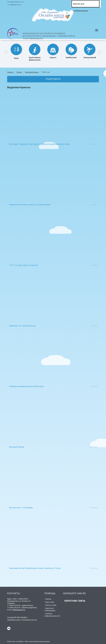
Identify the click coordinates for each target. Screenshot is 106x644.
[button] (6, 52)
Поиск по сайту (51, 605)
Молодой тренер (16, 447)
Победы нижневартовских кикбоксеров (26, 386)
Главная (10, 72)
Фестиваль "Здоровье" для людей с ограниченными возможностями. (39, 144)
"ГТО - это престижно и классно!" (24, 265)
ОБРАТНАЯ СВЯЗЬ (75, 601)
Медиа (19, 72)
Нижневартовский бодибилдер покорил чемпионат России (35, 568)
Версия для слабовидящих (81, 5)
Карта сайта (50, 602)
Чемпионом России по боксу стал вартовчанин (30, 205)
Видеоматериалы (32, 72)
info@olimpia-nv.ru (19, 610)
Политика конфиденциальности (52, 615)
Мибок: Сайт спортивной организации (34, 641)
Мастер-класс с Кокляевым (21, 508)
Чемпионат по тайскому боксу (22, 326)
